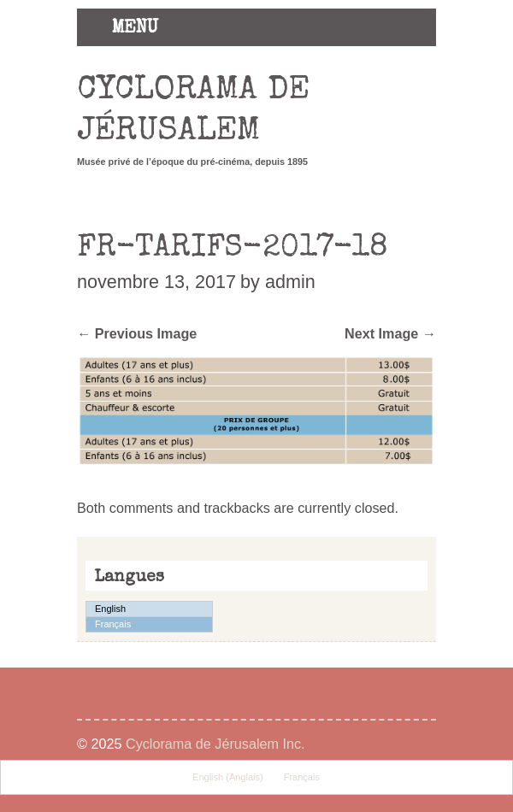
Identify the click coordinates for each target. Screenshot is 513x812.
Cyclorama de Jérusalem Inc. (215, 744)
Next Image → (390, 333)
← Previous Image (137, 333)
